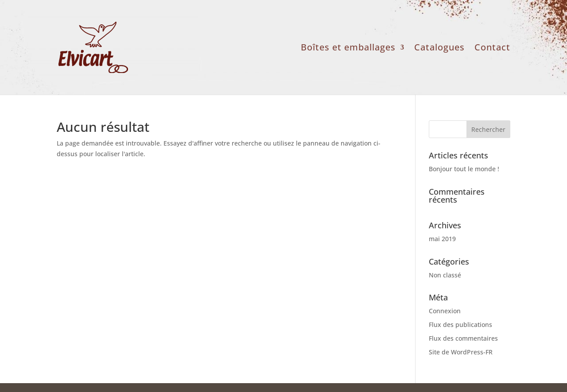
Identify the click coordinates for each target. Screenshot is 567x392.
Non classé (445, 275)
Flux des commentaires (463, 338)
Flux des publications (460, 325)
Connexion (445, 311)
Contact (492, 49)
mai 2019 (442, 239)
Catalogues (439, 49)
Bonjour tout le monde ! (464, 169)
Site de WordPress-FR (461, 352)
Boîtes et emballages (348, 49)
